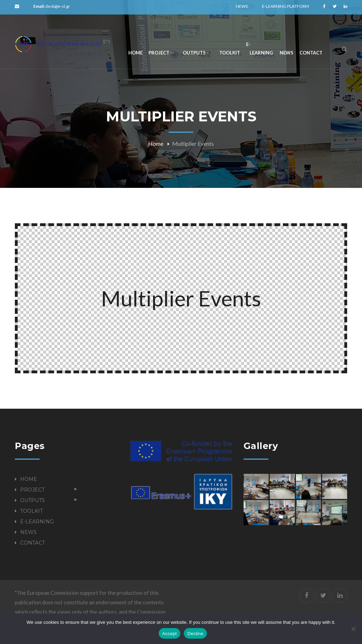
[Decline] (353, 629)
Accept (170, 634)
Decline (195, 634)
